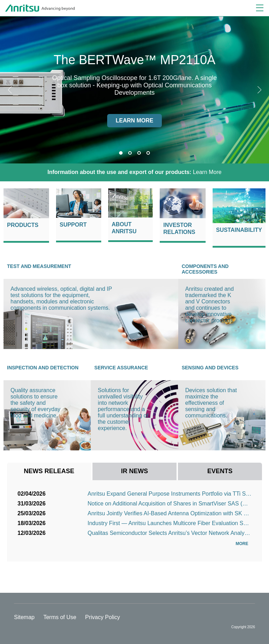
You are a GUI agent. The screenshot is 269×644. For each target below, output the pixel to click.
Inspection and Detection (43, 368)
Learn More (135, 172)
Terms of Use (60, 617)
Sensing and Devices (210, 368)
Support (73, 225)
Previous (11, 90)
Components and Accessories (205, 269)
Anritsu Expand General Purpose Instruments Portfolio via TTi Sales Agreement (170, 494)
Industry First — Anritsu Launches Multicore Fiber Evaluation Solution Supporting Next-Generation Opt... (170, 523)
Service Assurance (121, 368)
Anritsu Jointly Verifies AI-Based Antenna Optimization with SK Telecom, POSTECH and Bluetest (170, 513)
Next (258, 90)
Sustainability (239, 230)
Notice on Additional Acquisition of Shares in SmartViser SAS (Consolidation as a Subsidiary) (170, 504)
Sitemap (24, 617)
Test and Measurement (39, 266)
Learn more (134, 120)
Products (23, 225)
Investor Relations (179, 229)
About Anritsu (124, 228)
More (244, 544)
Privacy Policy (103, 617)
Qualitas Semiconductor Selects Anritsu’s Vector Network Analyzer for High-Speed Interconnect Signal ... (170, 533)
